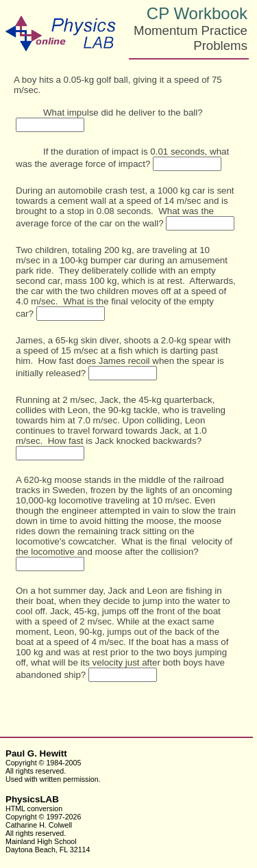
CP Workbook (197, 13)
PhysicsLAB (32, 799)
